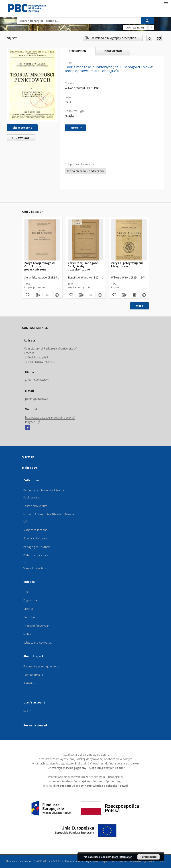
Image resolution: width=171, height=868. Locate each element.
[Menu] (166, 4)
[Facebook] (28, 428)
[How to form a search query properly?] (151, 28)
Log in (27, 711)
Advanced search (135, 28)
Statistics (29, 683)
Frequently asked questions (41, 666)
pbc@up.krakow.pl (37, 399)
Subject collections (35, 530)
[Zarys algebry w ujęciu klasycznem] (129, 240)
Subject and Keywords (38, 643)
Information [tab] (113, 51)
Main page (30, 468)
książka (69, 116)
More (139, 306)
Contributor (31, 617)
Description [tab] (77, 51)
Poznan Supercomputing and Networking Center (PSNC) (128, 861)
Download (20, 138)
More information (122, 857)
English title (31, 600)
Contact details (33, 675)
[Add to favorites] (149, 38)
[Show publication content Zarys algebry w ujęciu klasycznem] (134, 295)
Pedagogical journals (37, 547)
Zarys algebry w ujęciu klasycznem (127, 265)
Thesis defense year (36, 626)
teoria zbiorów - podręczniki (85, 171)
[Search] (148, 21)
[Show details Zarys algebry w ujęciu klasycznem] (143, 295)
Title (26, 592)
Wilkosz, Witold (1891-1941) (83, 88)
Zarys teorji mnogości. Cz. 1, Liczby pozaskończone (40, 266)
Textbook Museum (35, 506)
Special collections (35, 538)
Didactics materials (36, 555)
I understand (149, 857)
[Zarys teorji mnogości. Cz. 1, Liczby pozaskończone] (42, 240)
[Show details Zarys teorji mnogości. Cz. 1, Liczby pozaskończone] (56, 295)
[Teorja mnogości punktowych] (32, 85)
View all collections (35, 568)
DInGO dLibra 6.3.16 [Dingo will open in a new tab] (47, 861)
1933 (68, 102)
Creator (28, 609)
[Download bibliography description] (37, 295)
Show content (22, 128)
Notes (27, 634)
